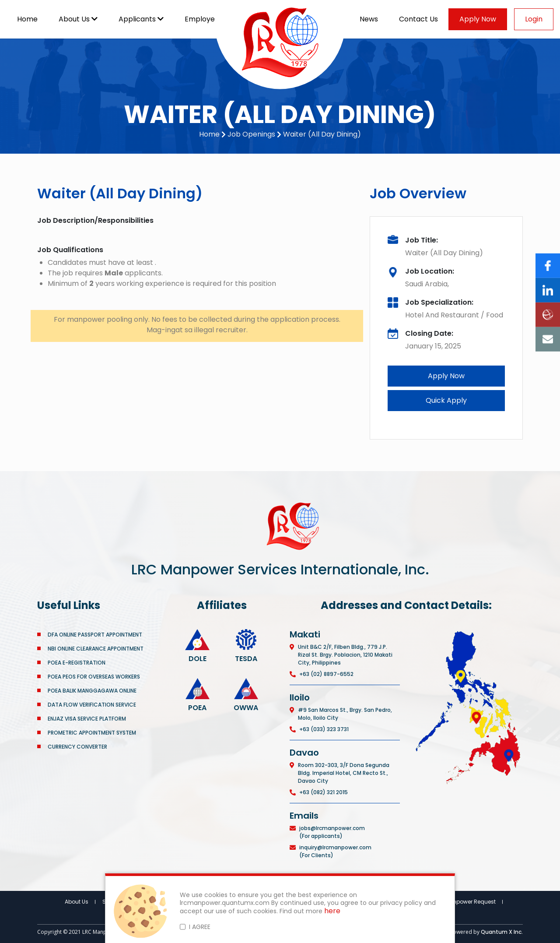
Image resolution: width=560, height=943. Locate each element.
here (332, 911)
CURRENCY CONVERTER (77, 747)
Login (534, 19)
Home (27, 19)
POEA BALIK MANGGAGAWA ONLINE (92, 691)
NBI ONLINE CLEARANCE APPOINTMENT (96, 649)
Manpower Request (470, 902)
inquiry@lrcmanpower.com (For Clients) (335, 851)
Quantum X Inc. (502, 932)
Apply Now (478, 19)
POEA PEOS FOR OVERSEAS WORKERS (94, 677)
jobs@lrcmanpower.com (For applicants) (332, 832)
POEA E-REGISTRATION (77, 663)
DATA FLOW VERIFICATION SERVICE (92, 705)
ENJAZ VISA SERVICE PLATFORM (87, 719)
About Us (78, 19)
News (369, 19)
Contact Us (418, 19)
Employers (207, 19)
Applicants (141, 19)
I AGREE (200, 927)
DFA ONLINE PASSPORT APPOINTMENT (95, 635)
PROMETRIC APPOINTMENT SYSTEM (92, 733)
